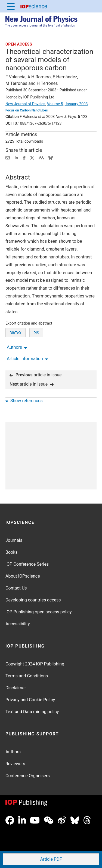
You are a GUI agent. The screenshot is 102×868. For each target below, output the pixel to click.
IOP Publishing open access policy (39, 612)
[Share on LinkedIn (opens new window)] (16, 157)
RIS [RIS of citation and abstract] (36, 333)
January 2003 (76, 104)
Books (12, 552)
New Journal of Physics (25, 104)
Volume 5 (55, 104)
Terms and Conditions (27, 676)
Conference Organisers (28, 776)
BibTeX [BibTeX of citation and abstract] (16, 333)
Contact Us (16, 588)
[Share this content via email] (8, 157)
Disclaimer (16, 688)
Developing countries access (33, 600)
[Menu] (11, 6)
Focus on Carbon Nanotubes (27, 110)
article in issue (36, 375)
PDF (51, 860)
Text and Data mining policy (32, 712)
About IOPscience (23, 576)
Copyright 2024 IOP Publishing (35, 664)
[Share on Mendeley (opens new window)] (41, 157)
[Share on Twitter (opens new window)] (32, 157)
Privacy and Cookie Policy (30, 700)
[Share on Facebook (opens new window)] (24, 157)
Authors (13, 752)
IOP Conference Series (27, 564)
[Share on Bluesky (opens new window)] (51, 157)
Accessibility (18, 624)
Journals (14, 540)
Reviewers (15, 764)
